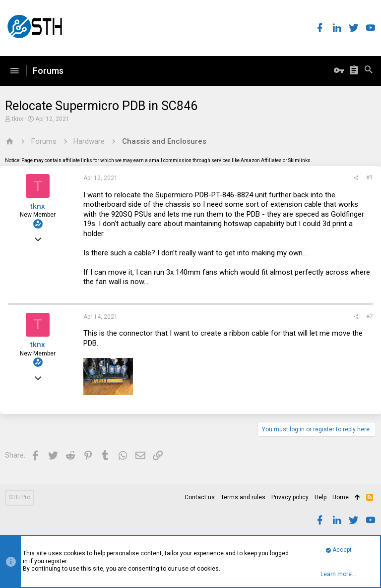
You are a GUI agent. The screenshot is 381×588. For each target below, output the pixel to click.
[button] (14, 71)
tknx (18, 119)
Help (320, 497)
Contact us (200, 497)
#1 (370, 177)
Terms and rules (243, 497)
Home (341, 497)
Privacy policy (290, 497)
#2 (370, 316)
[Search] (369, 71)
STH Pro (20, 497)
